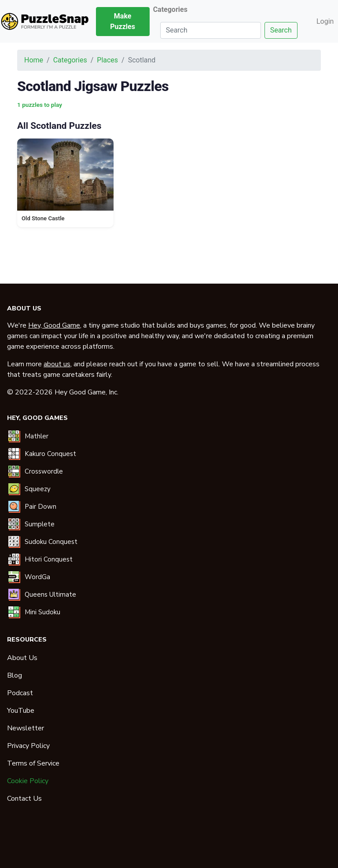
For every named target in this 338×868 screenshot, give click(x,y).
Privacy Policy (28, 746)
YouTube (21, 711)
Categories (70, 60)
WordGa (37, 577)
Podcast (20, 693)
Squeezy (38, 489)
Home (34, 60)
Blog (15, 675)
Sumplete (40, 524)
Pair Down (40, 507)
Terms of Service (33, 763)
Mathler (37, 436)
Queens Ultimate (50, 594)
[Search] (211, 30)
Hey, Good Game (54, 325)
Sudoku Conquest (51, 542)
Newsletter (26, 728)
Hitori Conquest (49, 559)
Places (107, 60)
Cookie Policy (28, 781)
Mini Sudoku (42, 612)
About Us (22, 658)
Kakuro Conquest (50, 454)
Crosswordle (44, 471)
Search (281, 30)
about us (57, 364)
